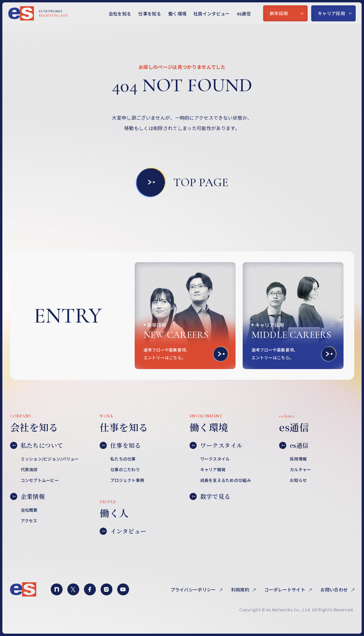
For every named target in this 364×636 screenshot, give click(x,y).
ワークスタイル (216, 445)
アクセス (29, 520)
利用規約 (241, 590)
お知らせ (298, 480)
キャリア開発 (213, 469)
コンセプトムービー (40, 480)
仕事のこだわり (125, 469)
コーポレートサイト (285, 590)
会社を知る (120, 14)
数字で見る (210, 496)
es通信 (244, 14)
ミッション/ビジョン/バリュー (50, 459)
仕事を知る (150, 14)
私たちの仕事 (123, 459)
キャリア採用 (335, 13)
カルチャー (300, 469)
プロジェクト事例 (127, 480)
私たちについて (37, 445)
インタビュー (123, 531)
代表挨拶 (29, 469)
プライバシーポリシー (194, 590)
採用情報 (298, 459)
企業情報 (28, 496)
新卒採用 (287, 13)
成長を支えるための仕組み (226, 480)
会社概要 (29, 510)
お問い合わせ (334, 590)
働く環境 (177, 14)
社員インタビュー (212, 14)
